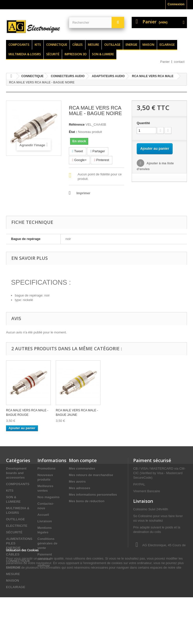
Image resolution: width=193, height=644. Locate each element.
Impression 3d (76, 54)
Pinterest (102, 160)
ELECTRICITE (17, 526)
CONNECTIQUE (18, 561)
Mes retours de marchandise (91, 475)
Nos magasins (49, 497)
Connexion (176, 4)
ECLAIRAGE (16, 587)
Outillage (112, 45)
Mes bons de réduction (87, 501)
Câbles (78, 45)
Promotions (46, 468)
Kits (38, 45)
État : (73, 132)
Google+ (79, 160)
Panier (165, 62)
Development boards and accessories (16, 473)
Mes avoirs (77, 482)
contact (179, 62)
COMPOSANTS (18, 484)
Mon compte (83, 460)
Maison (148, 45)
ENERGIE (13, 567)
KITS (10, 491)
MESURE (13, 574)
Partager (98, 151)
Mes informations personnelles (93, 495)
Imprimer (83, 193)
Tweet (78, 151)
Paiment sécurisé (152, 460)
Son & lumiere (103, 54)
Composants (19, 45)
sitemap (44, 565)
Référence (77, 125)
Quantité (143, 123)
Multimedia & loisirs (25, 54)
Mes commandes (82, 468)
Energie (131, 45)
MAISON (13, 581)
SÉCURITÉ (14, 532)
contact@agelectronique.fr (153, 586)
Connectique (57, 45)
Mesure (93, 45)
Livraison (45, 521)
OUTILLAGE (15, 519)
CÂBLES (13, 554)
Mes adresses (80, 488)
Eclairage (167, 45)
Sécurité (53, 54)
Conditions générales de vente (47, 543)
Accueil (43, 515)
